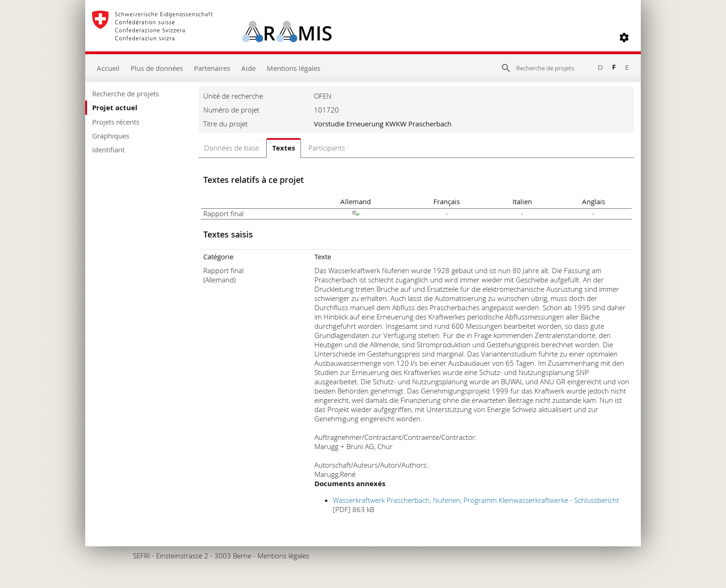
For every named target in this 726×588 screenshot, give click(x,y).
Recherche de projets (125, 94)
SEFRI (141, 556)
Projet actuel (115, 108)
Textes (284, 148)
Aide (248, 68)
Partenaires (212, 68)
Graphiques (111, 136)
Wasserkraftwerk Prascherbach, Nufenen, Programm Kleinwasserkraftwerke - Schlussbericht (476, 500)
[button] (624, 38)
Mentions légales (294, 68)
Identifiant (108, 150)
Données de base (232, 148)
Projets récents (116, 122)
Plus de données (157, 68)
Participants (327, 148)
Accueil (108, 68)
